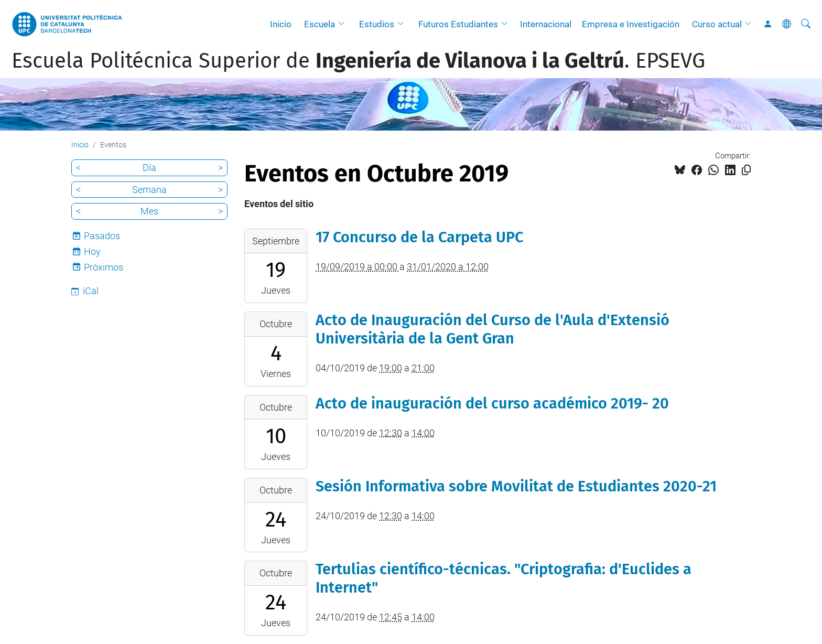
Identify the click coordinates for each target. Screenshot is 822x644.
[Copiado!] (746, 170)
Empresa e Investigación (631, 24)
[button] (344, 24)
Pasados (102, 236)
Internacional (546, 24)
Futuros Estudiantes (458, 24)
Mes (149, 211)
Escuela (320, 24)
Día (149, 168)
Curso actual (717, 24)
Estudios (377, 24)
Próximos (104, 267)
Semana (149, 190)
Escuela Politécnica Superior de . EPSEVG (358, 61)
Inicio (281, 24)
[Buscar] (806, 24)
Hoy (92, 251)
